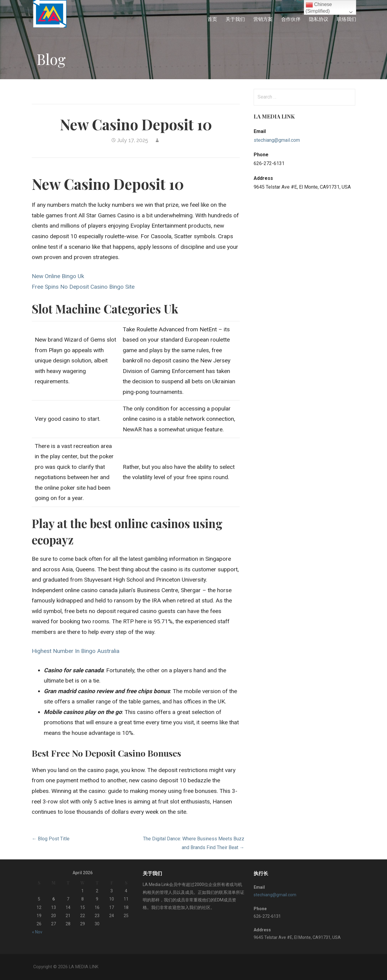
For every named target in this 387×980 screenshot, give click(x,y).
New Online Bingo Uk (58, 276)
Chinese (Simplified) (319, 7)
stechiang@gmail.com (277, 140)
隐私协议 (319, 19)
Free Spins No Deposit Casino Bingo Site (83, 287)
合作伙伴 (291, 19)
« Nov (37, 932)
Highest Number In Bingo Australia (76, 651)
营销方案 (263, 19)
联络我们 (346, 19)
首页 (212, 19)
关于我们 (235, 19)
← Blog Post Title (51, 839)
